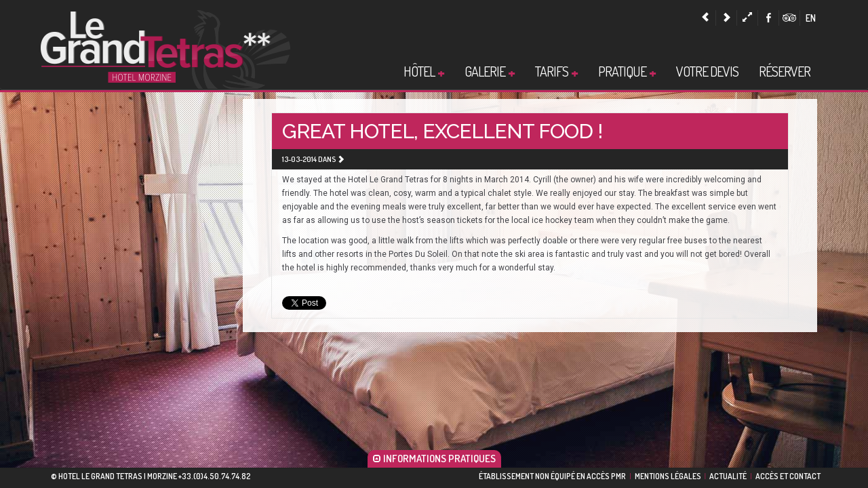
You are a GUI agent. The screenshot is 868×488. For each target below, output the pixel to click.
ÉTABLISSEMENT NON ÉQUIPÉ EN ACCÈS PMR (552, 476)
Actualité (728, 476)
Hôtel (424, 71)
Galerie (490, 71)
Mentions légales (668, 476)
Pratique (627, 71)
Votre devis (707, 71)
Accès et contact (788, 476)
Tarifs (556, 71)
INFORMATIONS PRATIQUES (434, 459)
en (811, 18)
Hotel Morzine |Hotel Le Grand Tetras (165, 48)
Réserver (785, 71)
